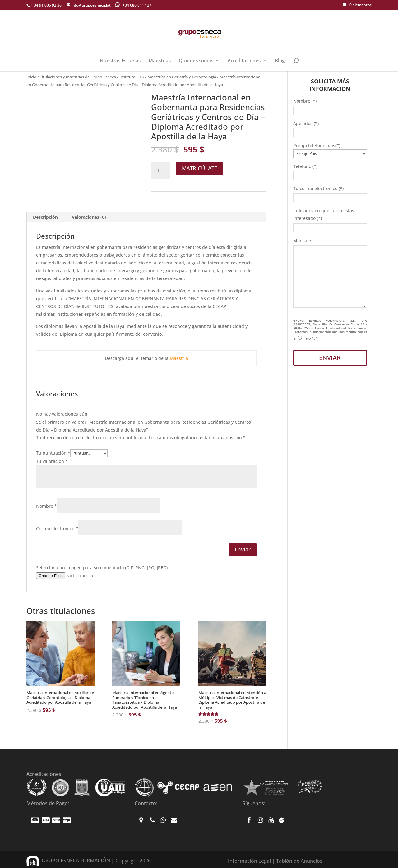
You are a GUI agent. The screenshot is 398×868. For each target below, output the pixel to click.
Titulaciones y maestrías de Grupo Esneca (78, 77)
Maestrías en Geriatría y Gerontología (182, 77)
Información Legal (249, 861)
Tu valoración (52, 461)
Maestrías (160, 61)
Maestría (179, 358)
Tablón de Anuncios (299, 861)
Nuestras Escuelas (120, 61)
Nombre (46, 506)
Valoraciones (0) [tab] (89, 217)
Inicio (31, 77)
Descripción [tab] (45, 217)
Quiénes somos (196, 61)
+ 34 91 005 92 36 (46, 5)
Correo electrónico (57, 528)
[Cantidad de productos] (160, 170)
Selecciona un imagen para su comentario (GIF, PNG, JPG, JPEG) (102, 568)
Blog (280, 61)
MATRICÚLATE (199, 168)
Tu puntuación (53, 453)
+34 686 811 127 (133, 5)
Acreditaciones (244, 61)
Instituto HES (132, 77)
